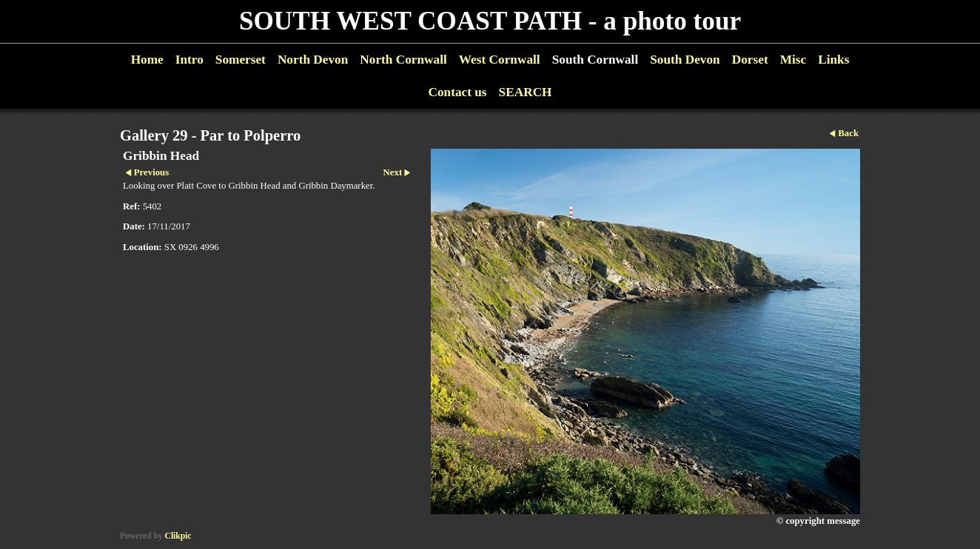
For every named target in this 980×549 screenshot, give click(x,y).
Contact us (457, 92)
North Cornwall (403, 60)
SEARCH (526, 92)
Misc (793, 60)
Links (833, 60)
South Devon (685, 60)
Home (147, 60)
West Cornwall (500, 60)
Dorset (750, 60)
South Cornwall (595, 60)
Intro (189, 60)
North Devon (313, 60)
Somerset (241, 60)
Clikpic (178, 536)
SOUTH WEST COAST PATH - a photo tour (490, 21)
